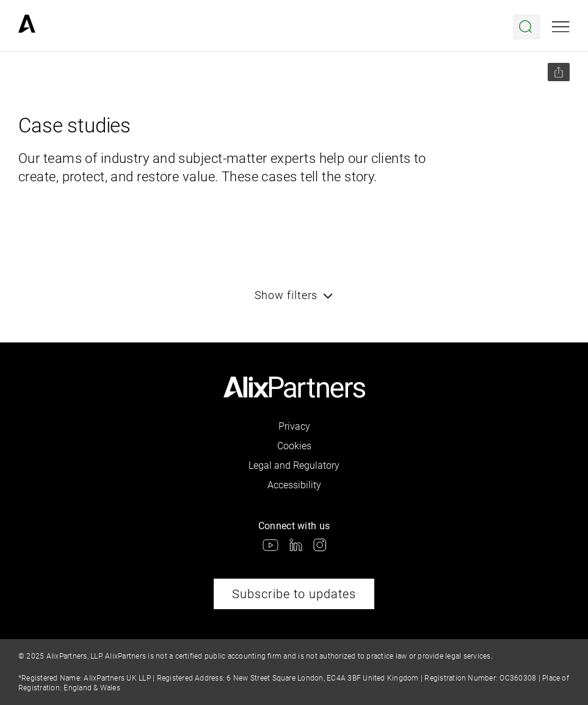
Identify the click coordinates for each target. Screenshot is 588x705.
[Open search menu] (527, 27)
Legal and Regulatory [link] (294, 465)
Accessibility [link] (294, 485)
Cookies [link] (294, 446)
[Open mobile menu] (561, 27)
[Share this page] (559, 72)
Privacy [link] (294, 426)
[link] (27, 27)
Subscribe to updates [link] (294, 594)
